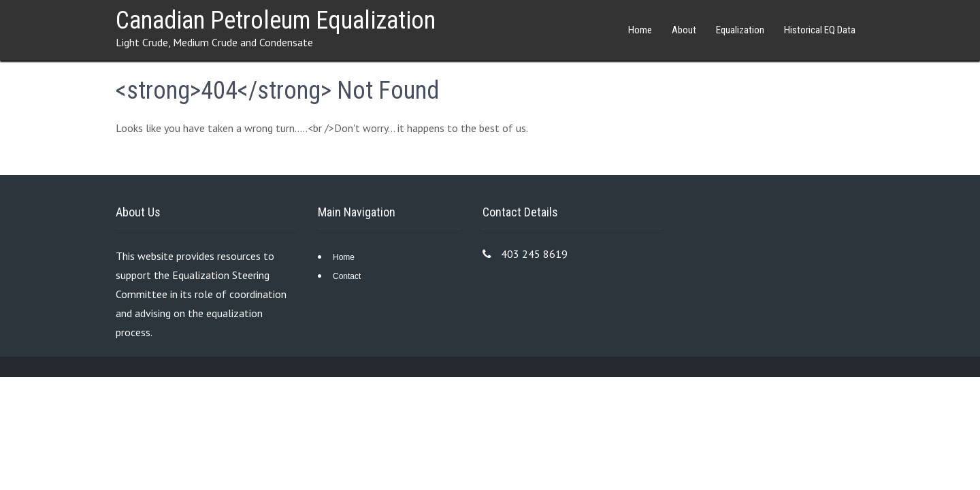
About (684, 30)
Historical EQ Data (820, 30)
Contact (347, 276)
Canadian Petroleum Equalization (276, 20)
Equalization (740, 30)
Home (640, 30)
